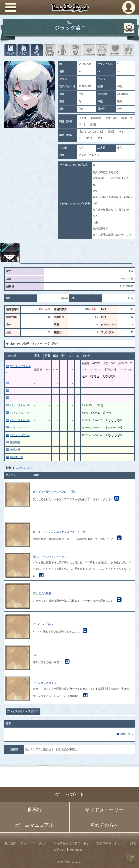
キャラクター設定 (63, 50)
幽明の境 (15, 450)
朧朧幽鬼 (15, 442)
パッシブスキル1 (20, 435)
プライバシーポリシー (35, 843)
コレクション (24, 468)
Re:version (77, 850)
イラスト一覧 (24, 50)
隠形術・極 (16, 457)
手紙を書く (102, 50)
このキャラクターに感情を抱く (115, 50)
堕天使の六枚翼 (42, 593)
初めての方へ (104, 825)
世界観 (35, 810)
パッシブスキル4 (20, 413)
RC (35, 655)
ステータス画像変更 (49, 50)
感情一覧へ (127, 734)
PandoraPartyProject (69, 8)
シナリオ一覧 (11, 50)
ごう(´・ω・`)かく (44, 624)
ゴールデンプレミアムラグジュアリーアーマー (60, 532)
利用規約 (10, 843)
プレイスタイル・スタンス (23, 711)
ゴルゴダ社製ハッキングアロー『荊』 (55, 492)
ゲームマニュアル (34, 825)
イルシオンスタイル (45, 683)
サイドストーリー (104, 810)
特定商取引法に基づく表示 (72, 843)
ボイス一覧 (37, 50)
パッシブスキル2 (20, 427)
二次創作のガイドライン (110, 843)
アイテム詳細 (89, 50)
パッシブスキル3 (20, 420)
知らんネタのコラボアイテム (50, 556)
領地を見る (128, 50)
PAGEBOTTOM (131, 859)
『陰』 (69, 22)
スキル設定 (76, 50)
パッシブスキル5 (20, 405)
